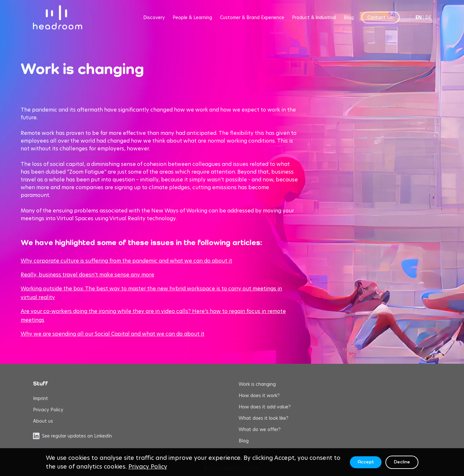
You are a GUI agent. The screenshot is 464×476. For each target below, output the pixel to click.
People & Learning (192, 17)
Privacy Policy (48, 410)
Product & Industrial (314, 17)
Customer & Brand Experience (252, 17)
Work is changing (257, 384)
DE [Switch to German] (428, 17)
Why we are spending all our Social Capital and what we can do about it (113, 334)
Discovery (154, 17)
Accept (366, 462)
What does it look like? (264, 418)
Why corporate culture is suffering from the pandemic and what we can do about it (126, 261)
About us (43, 421)
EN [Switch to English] (419, 17)
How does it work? (259, 395)
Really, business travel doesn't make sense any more (87, 275)
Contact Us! (381, 17)
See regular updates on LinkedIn (72, 436)
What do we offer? (260, 429)
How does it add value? (265, 407)
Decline (402, 462)
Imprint (41, 398)
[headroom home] (58, 17)
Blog (349, 17)
